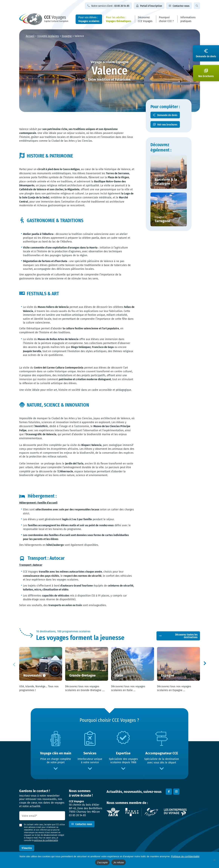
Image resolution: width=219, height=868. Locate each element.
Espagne (67, 36)
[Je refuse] (214, 860)
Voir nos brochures (167, 124)
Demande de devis (167, 115)
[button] (205, 664)
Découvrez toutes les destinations (186, 636)
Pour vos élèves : (89, 19)
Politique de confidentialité (185, 856)
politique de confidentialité (46, 840)
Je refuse (119, 862)
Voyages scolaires (48, 36)
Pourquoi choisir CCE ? (166, 19)
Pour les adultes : (119, 19)
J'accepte (102, 862)
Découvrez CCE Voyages (145, 19)
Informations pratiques (188, 19)
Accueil (30, 36)
